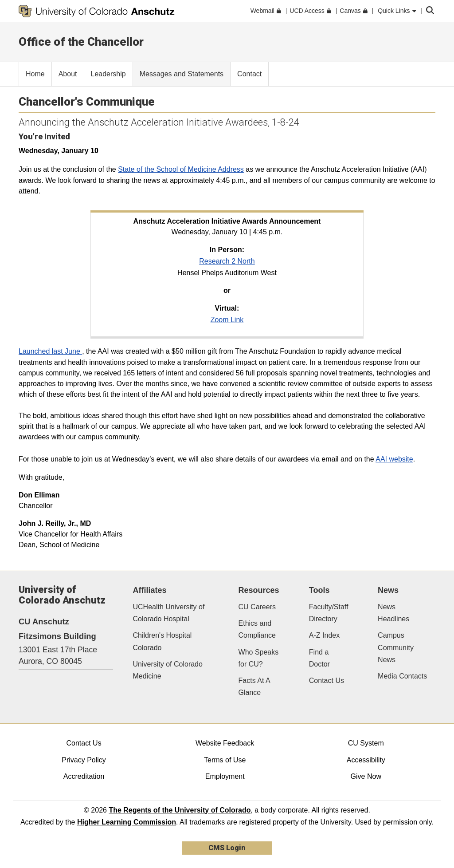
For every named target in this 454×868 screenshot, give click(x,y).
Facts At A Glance (254, 687)
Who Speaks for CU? (259, 658)
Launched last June (50, 351)
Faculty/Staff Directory (329, 613)
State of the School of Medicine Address (181, 169)
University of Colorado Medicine (168, 670)
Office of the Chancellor (81, 42)
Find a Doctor (319, 658)
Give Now (366, 776)
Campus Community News (396, 647)
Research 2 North (227, 261)
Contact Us (327, 681)
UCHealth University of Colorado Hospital (169, 613)
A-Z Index (324, 635)
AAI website (394, 459)
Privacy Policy (84, 760)
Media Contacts (402, 676)
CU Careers (257, 607)
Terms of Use (225, 760)
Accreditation (84, 776)
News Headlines (393, 613)
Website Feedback (225, 743)
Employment (225, 776)
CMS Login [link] (227, 848)
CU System (366, 743)
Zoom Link (227, 320)
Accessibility (366, 760)
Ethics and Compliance (257, 629)
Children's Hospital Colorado (162, 641)
